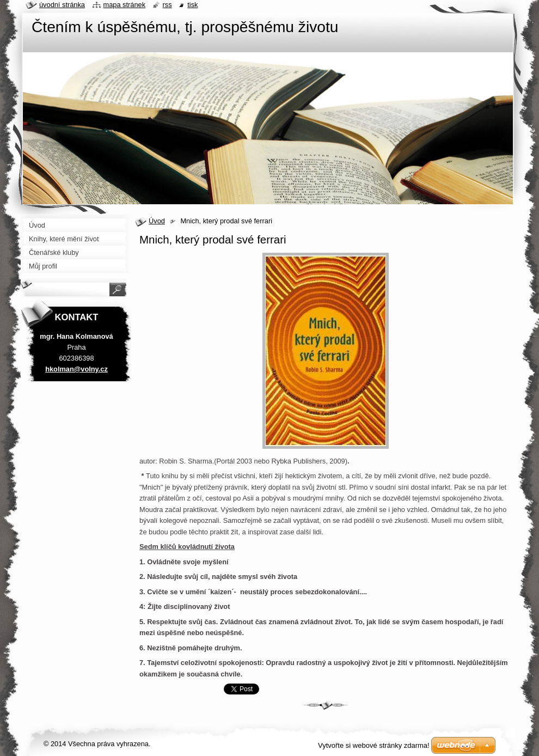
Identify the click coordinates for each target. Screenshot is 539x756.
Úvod (157, 221)
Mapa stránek (125, 5)
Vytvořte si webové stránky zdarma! (374, 745)
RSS (167, 5)
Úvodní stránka (62, 5)
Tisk (192, 5)
